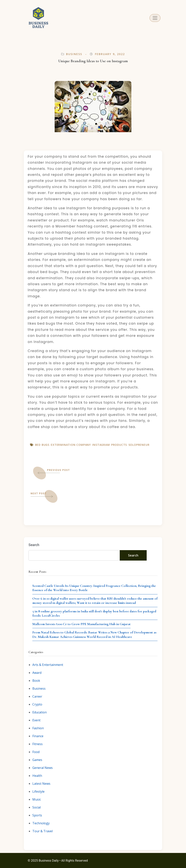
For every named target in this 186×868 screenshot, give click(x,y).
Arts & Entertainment (48, 665)
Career (37, 696)
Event (36, 720)
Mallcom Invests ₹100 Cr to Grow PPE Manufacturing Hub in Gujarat (81, 624)
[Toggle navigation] (155, 18)
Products (119, 445)
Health (37, 776)
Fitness (37, 744)
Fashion (38, 728)
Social (37, 807)
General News (43, 768)
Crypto (37, 704)
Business (74, 54)
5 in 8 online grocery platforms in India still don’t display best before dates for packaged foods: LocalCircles (94, 613)
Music (37, 799)
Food (36, 752)
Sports (37, 815)
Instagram (101, 445)
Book (36, 681)
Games (37, 760)
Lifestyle (38, 791)
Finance (38, 736)
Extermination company (71, 445)
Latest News (41, 784)
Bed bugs (42, 445)
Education (40, 712)
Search (34, 545)
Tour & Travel (43, 831)
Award (37, 673)
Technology (41, 823)
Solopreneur (139, 445)
